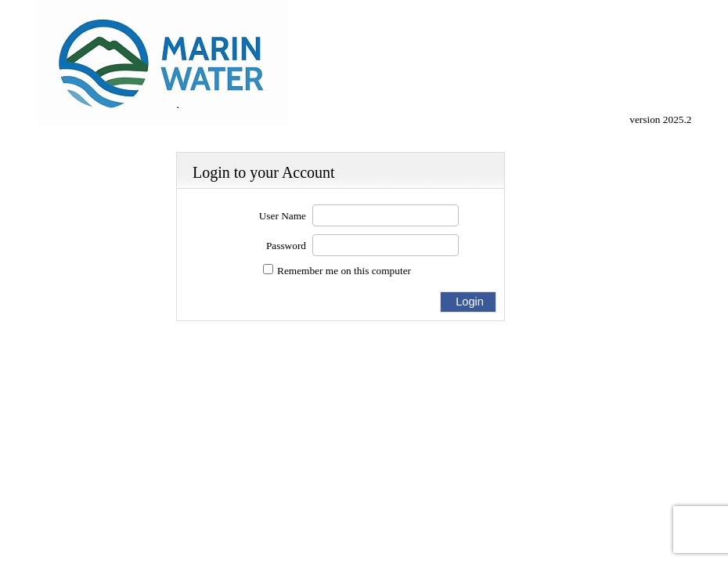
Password (286, 246)
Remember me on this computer (344, 271)
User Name (283, 216)
